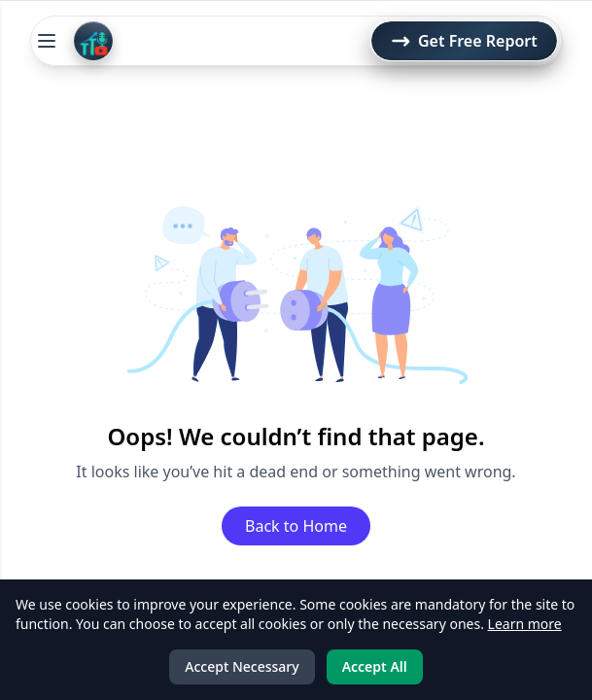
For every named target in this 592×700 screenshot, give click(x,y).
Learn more (525, 624)
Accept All (375, 666)
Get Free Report (464, 41)
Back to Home (296, 526)
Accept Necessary (242, 666)
